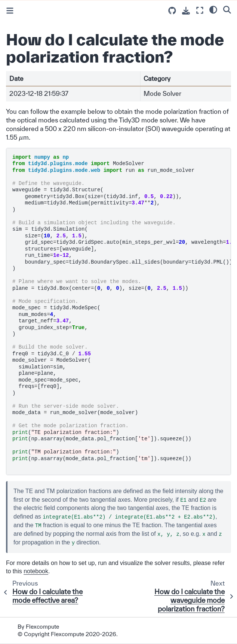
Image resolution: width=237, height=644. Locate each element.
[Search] (227, 9)
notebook (36, 571)
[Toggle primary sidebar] (10, 11)
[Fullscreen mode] (200, 10)
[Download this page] (186, 11)
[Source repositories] (172, 11)
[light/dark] (213, 9)
